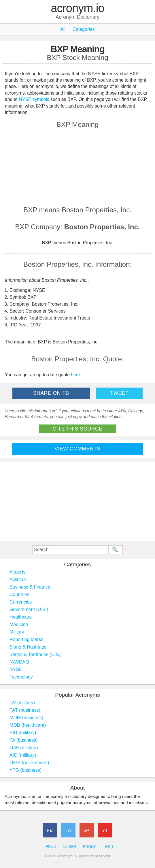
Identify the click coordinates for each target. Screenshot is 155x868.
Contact (69, 846)
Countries (19, 594)
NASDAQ (19, 662)
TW (68, 830)
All (63, 29)
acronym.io (77, 8)
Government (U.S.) (29, 609)
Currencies (21, 602)
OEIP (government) (29, 763)
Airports (17, 572)
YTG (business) (25, 770)
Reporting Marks (26, 639)
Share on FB (51, 393)
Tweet (119, 393)
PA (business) (24, 740)
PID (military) (23, 733)
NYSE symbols (35, 99)
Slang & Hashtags (28, 647)
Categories (83, 29)
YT (105, 830)
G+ (87, 830)
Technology (21, 677)
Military (17, 632)
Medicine (19, 624)
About (51, 846)
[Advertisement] (77, 167)
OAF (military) (24, 748)
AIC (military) (23, 755)
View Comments (78, 449)
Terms (108, 846)
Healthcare (21, 617)
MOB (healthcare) (28, 725)
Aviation (18, 579)
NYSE (16, 669)
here (75, 375)
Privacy (89, 846)
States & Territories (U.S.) (36, 654)
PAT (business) (25, 710)
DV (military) (22, 703)
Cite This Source (78, 429)
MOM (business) (26, 718)
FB (50, 830)
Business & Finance (30, 587)
